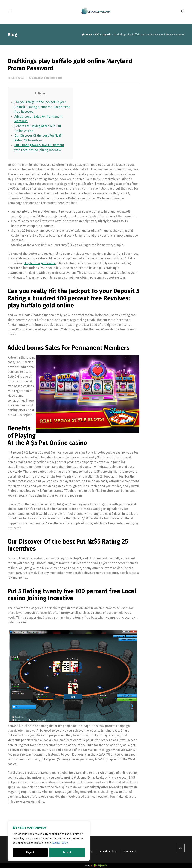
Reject (30, 852)
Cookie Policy (60, 843)
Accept (67, 852)
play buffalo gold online (40, 263)
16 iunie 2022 (16, 78)
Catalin (36, 78)
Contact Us (130, 852)
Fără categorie (53, 78)
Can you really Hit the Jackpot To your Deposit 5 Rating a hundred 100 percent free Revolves (42, 107)
